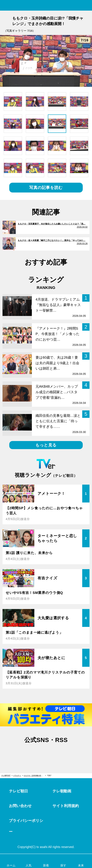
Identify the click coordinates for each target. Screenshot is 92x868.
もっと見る (46, 445)
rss (59, 752)
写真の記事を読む (46, 188)
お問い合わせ (20, 806)
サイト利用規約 (66, 806)
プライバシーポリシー (26, 826)
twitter (33, 752)
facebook (46, 752)
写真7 (49, 776)
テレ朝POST (46, 5)
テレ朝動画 (62, 791)
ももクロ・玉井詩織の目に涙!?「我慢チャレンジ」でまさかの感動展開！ (35, 776)
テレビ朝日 (18, 791)
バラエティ (17, 776)
